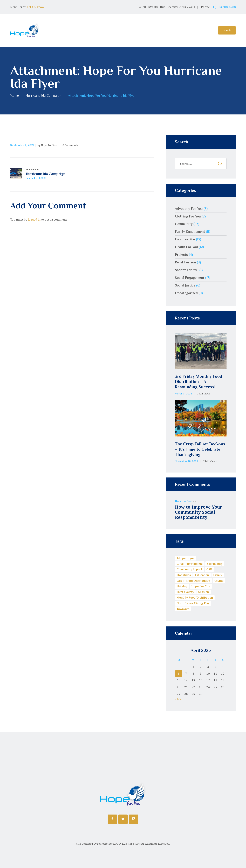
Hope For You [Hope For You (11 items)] (201, 586)
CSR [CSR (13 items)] (209, 569)
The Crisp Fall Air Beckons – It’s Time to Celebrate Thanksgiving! (200, 449)
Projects (181, 255)
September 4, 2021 (22, 145)
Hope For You (184, 501)
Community (184, 224)
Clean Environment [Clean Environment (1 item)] (190, 564)
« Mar (179, 699)
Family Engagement (190, 231)
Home (15, 96)
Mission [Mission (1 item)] (204, 592)
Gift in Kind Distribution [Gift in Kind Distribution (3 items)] (193, 581)
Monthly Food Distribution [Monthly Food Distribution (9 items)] (195, 598)
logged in (34, 219)
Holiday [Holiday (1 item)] (182, 586)
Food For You (185, 239)
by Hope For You (48, 145)
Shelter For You (187, 270)
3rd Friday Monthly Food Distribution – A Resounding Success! (199, 382)
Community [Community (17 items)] (215, 564)
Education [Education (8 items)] (202, 575)
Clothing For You (188, 216)
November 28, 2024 (187, 461)
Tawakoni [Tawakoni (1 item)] (183, 609)
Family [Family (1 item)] (218, 575)
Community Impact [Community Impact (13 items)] (189, 569)
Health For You (186, 247)
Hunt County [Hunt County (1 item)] (185, 592)
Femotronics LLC (108, 844)
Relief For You (185, 262)
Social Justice (185, 285)
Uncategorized (186, 293)
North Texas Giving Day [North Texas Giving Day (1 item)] (193, 603)
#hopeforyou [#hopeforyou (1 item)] (186, 558)
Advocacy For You (189, 209)
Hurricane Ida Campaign (43, 96)
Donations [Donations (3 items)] (184, 575)
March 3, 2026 (183, 394)
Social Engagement (190, 278)
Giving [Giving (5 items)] (219, 581)
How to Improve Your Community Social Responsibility (199, 512)
